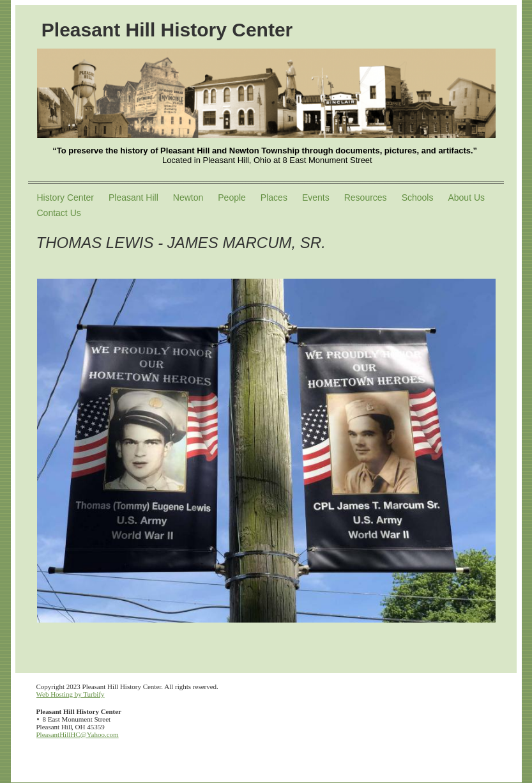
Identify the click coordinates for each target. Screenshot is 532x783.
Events (316, 198)
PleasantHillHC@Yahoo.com (78, 734)
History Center (65, 198)
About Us (466, 198)
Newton (188, 198)
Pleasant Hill (133, 198)
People (232, 198)
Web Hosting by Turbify (71, 694)
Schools (418, 198)
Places (274, 198)
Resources (366, 198)
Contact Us (59, 213)
